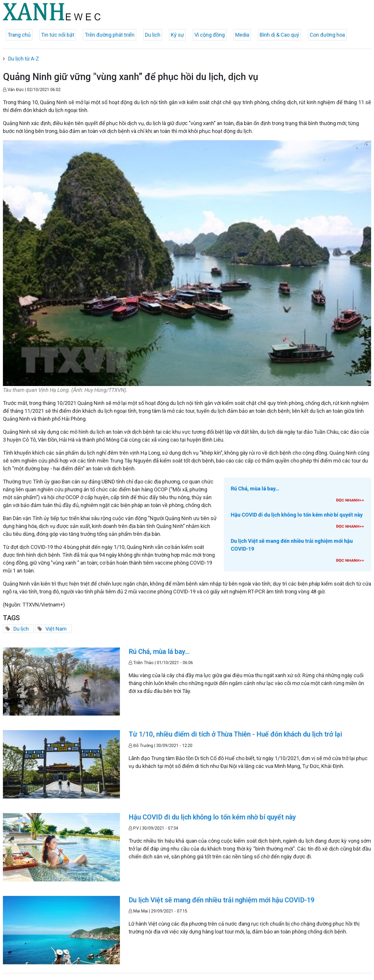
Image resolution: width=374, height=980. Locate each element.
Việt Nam (56, 629)
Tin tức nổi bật (58, 35)
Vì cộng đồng (210, 35)
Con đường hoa (327, 35)
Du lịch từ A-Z (24, 59)
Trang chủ (19, 35)
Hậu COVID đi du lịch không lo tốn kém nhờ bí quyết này (297, 515)
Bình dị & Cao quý (279, 35)
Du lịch (153, 35)
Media (242, 35)
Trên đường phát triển (110, 35)
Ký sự (177, 35)
